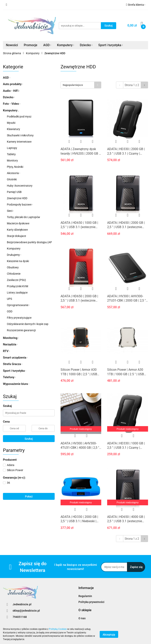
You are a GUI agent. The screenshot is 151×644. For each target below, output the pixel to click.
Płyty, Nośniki (15, 167)
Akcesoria (13, 173)
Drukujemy (14, 255)
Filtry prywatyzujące (19, 318)
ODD (10, 311)
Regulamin (85, 596)
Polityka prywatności (91, 602)
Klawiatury (13, 129)
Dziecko (86, 45)
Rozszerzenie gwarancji (21, 330)
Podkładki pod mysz (19, 117)
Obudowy (13, 267)
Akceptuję (109, 634)
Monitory (12, 161)
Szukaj (29, 439)
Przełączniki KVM (17, 286)
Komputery (66, 45)
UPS (9, 299)
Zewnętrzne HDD (17, 198)
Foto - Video (12, 104)
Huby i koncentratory (20, 186)
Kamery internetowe (19, 142)
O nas (82, 618)
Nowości (12, 45)
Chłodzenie (14, 274)
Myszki (11, 123)
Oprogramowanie (18, 305)
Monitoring (11, 338)
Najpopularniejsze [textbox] (73, 85)
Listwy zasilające (17, 293)
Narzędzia (10, 344)
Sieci (10, 211)
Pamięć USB (14, 192)
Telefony (9, 377)
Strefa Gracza (13, 364)
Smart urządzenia (15, 358)
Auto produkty (13, 84)
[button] (86, 588)
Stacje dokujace (16, 236)
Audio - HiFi (11, 91)
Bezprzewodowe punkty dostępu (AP (29, 242)
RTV (6, 351)
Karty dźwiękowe (17, 230)
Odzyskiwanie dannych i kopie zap (28, 324)
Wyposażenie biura (16, 384)
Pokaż (29, 496)
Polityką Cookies (58, 629)
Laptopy (12, 148)
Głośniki (12, 179)
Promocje (31, 45)
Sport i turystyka (111, 45)
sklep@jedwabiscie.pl (26, 611)
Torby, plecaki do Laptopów (23, 217)
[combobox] (81, 85)
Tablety (11, 154)
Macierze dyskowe (18, 223)
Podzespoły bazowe (20, 205)
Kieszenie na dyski (18, 261)
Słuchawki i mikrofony (20, 135)
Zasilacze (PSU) (16, 280)
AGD (47, 45)
